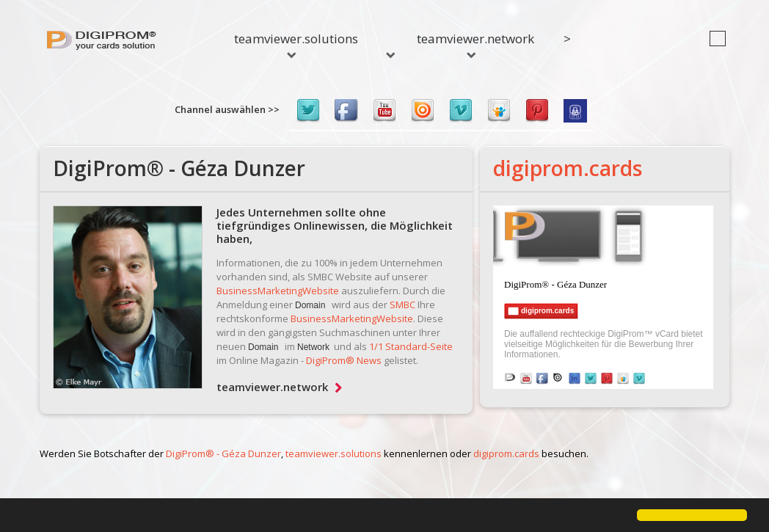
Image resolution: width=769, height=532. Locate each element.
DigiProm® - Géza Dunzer (223, 453)
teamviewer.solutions (296, 44)
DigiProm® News (344, 360)
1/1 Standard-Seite (411, 346)
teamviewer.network (475, 44)
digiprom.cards (568, 168)
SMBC (402, 305)
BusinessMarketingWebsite (278, 291)
